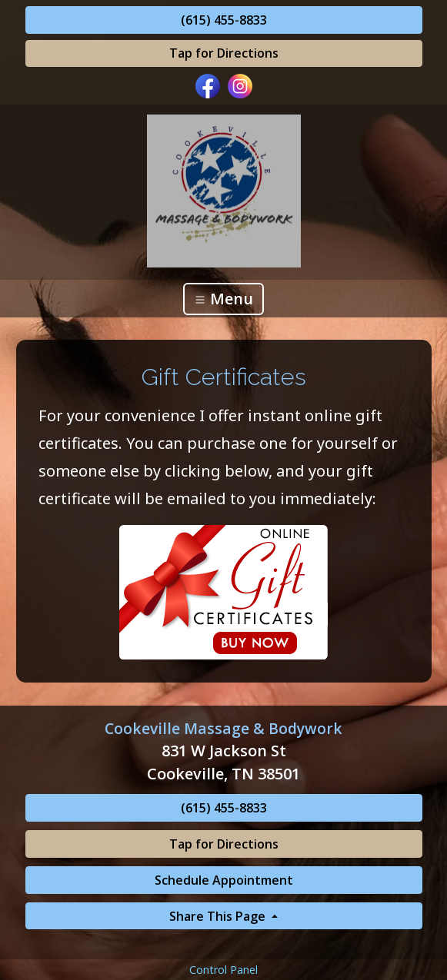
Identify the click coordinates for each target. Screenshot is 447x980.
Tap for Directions (224, 53)
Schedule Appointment (224, 880)
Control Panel (223, 970)
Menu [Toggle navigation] (223, 299)
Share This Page (219, 916)
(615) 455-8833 (224, 20)
